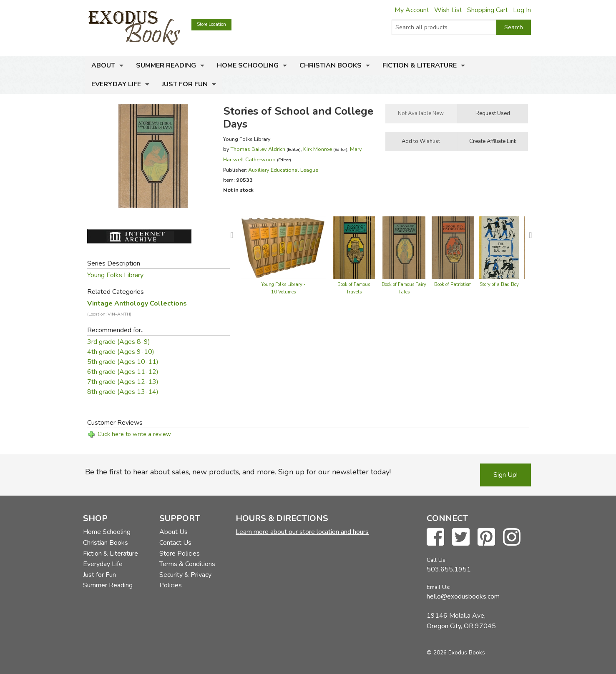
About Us (173, 532)
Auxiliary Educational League (283, 170)
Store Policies (180, 554)
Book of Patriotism (453, 284)
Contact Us (175, 543)
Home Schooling (248, 65)
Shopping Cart (488, 10)
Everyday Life (116, 84)
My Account (412, 10)
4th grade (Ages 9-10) (121, 352)
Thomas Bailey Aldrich (258, 149)
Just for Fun (185, 84)
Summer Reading (166, 65)
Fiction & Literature (420, 65)
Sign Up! (505, 475)
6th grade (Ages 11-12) (123, 372)
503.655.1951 (449, 569)
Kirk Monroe (318, 149)
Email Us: (439, 587)
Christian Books (331, 65)
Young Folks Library (115, 275)
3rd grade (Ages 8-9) (119, 342)
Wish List (448, 10)
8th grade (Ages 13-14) (123, 392)
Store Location (211, 24)
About (103, 65)
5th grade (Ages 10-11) (123, 362)
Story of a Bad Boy (499, 284)
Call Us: (437, 560)
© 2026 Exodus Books (456, 653)
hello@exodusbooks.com (463, 596)
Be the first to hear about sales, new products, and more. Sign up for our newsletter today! (238, 472)
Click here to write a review (134, 434)
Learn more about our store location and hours (302, 532)
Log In (522, 10)
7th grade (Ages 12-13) (123, 382)
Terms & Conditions (187, 564)
